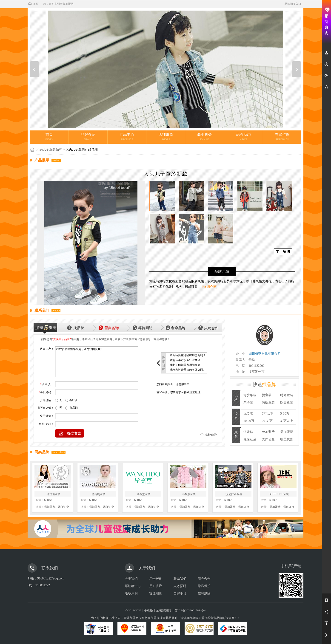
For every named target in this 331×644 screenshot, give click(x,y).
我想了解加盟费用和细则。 (186, 365)
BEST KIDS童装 (279, 494)
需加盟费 (287, 432)
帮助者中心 (133, 586)
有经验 (74, 400)
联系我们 (180, 579)
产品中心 (127, 137)
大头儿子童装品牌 (49, 149)
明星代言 (287, 439)
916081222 (43, 585)
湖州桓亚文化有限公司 (265, 354)
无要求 (248, 414)
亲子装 (248, 402)
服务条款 (211, 434)
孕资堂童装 (144, 494)
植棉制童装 (99, 494)
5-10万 (285, 414)
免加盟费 (268, 432)
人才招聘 (180, 586)
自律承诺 (180, 593)
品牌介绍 (88, 137)
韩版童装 (268, 402)
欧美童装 (287, 402)
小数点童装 (189, 494)
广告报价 (156, 579)
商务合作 (204, 579)
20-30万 (267, 421)
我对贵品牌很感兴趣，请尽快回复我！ (97, 362)
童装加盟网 (164, 610)
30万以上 (287, 421)
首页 (33, 4)
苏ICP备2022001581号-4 (190, 610)
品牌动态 (243, 137)
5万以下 (267, 414)
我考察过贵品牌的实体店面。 (188, 370)
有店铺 (74, 408)
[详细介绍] (210, 287)
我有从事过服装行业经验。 (186, 360)
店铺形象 (166, 137)
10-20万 (249, 421)
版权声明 (131, 593)
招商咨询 (327, 21)
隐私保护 (204, 586)
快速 (264, 384)
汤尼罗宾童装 (234, 494)
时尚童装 (287, 395)
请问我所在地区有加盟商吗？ (188, 355)
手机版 (149, 610)
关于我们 (131, 579)
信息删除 (204, 593)
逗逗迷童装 (54, 494)
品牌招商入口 (293, 4)
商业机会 (205, 137)
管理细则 (156, 593)
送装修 (248, 432)
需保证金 (268, 439)
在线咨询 (282, 137)
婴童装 (267, 395)
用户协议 (156, 586)
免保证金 (250, 439)
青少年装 (250, 395)
